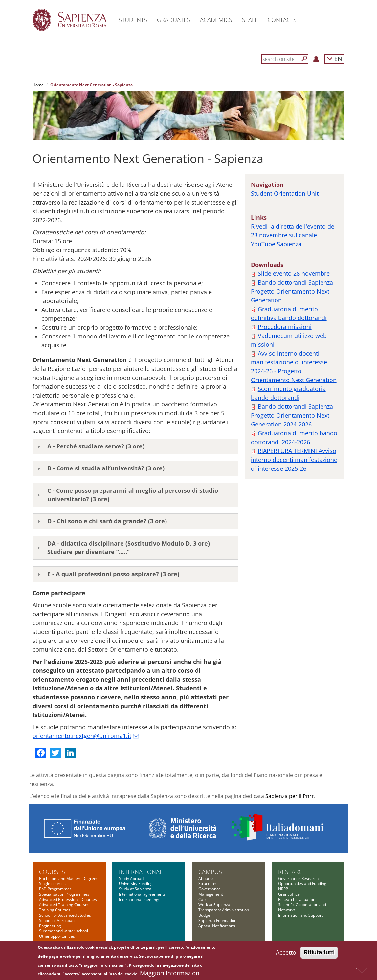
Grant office (289, 894)
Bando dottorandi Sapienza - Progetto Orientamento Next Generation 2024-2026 (294, 415)
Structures (208, 884)
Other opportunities (57, 936)
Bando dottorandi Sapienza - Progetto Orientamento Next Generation (294, 291)
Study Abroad (131, 878)
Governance (210, 889)
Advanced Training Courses (64, 905)
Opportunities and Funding (302, 884)
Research (292, 872)
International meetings (140, 899)
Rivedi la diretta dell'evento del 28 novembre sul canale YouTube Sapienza (293, 235)
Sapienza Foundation (217, 920)
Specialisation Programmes (64, 894)
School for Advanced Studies (65, 915)
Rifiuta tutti (319, 954)
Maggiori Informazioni (170, 974)
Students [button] (133, 20)
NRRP (283, 889)
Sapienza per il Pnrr (290, 796)
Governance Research (298, 878)
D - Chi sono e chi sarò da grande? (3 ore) (108, 521)
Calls (203, 899)
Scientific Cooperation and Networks (302, 907)
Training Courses (55, 910)
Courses (52, 872)
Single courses (52, 884)
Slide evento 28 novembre (294, 273)
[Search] (304, 59)
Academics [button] (216, 20)
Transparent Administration (224, 910)
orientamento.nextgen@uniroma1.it (82, 736)
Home (38, 85)
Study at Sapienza (135, 889)
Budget (205, 915)
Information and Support (300, 915)
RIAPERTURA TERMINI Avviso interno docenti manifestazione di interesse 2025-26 (294, 460)
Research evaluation (297, 899)
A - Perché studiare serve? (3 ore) (96, 446)
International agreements (142, 894)
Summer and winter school (64, 931)
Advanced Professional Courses (68, 899)
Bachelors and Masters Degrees (69, 878)
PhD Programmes (55, 889)
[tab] (135, 446)
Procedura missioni (285, 327)
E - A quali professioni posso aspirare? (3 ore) (113, 574)
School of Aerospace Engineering (58, 923)
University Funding (136, 884)
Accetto (286, 954)
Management (211, 894)
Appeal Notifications (217, 926)
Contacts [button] (282, 20)
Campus (210, 872)
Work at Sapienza (214, 905)
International (141, 872)
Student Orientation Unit (285, 193)
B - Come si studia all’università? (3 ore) (106, 468)
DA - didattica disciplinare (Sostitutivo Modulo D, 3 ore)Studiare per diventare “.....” (129, 548)
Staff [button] (250, 20)
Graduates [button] (174, 20)
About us (206, 878)
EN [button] (334, 59)
